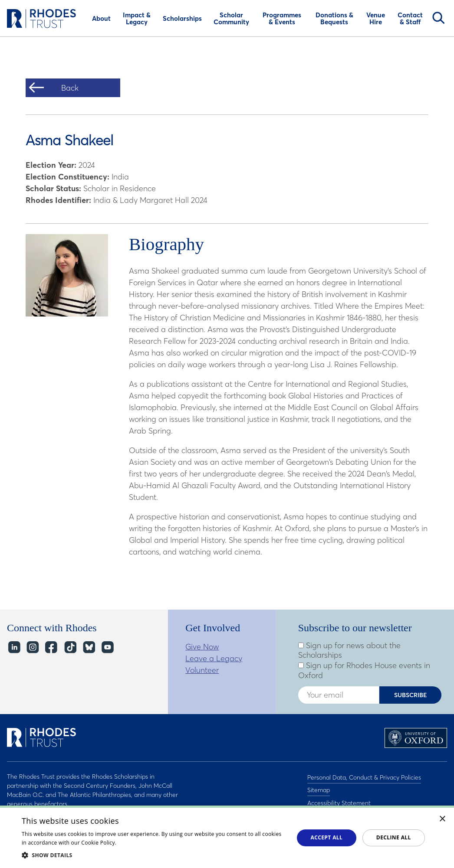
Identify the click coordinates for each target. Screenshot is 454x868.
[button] (154, 855)
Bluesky (88, 648)
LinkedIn (14, 648)
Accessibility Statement (339, 799)
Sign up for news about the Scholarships (349, 651)
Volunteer (202, 670)
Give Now (202, 647)
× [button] (442, 819)
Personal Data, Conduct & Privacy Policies (364, 777)
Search (438, 18)
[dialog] (227, 837)
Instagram (32, 648)
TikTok (70, 648)
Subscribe (411, 695)
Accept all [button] (326, 837)
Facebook (51, 648)
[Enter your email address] (339, 695)
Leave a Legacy (214, 658)
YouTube (107, 648)
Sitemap (319, 788)
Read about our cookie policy (155, 843)
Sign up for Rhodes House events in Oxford (364, 671)
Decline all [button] (394, 837)
